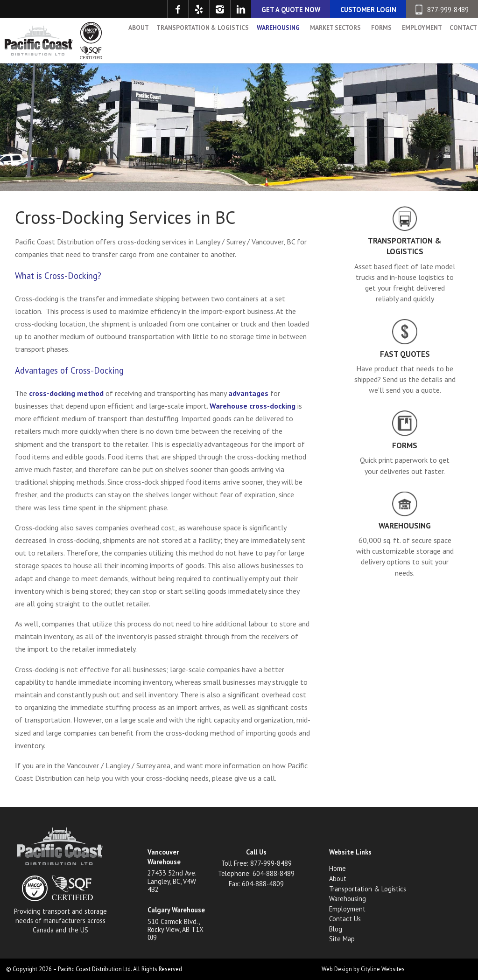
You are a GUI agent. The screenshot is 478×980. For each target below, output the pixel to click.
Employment (415, 39)
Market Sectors (329, 39)
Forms (375, 39)
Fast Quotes (405, 354)
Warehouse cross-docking (253, 406)
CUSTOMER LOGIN (368, 10)
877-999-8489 (442, 10)
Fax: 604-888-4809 (256, 884)
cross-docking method (66, 393)
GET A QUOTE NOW (291, 10)
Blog (336, 929)
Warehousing (272, 39)
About (132, 39)
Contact (457, 39)
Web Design (337, 969)
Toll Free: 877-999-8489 (257, 863)
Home (337, 868)
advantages (248, 393)
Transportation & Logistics (196, 39)
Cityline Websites (383, 969)
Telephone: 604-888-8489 (256, 873)
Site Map (342, 939)
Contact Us (345, 919)
